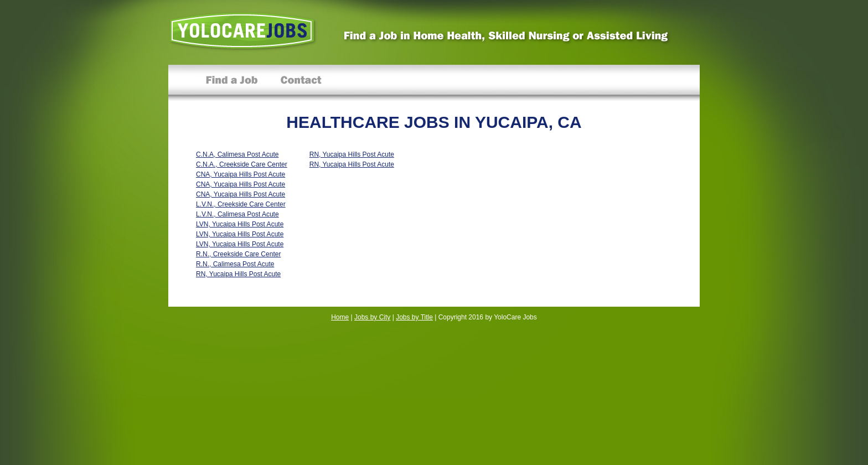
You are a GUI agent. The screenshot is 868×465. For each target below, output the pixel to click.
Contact (301, 83)
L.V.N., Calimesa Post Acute (237, 214)
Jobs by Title (414, 317)
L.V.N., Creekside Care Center (241, 204)
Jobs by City (372, 317)
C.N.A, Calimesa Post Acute (237, 154)
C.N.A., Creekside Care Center (242, 164)
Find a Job (232, 83)
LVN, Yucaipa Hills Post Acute (240, 224)
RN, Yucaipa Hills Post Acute (238, 274)
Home (340, 317)
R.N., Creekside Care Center (238, 254)
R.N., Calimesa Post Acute (235, 264)
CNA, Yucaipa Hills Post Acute (241, 174)
